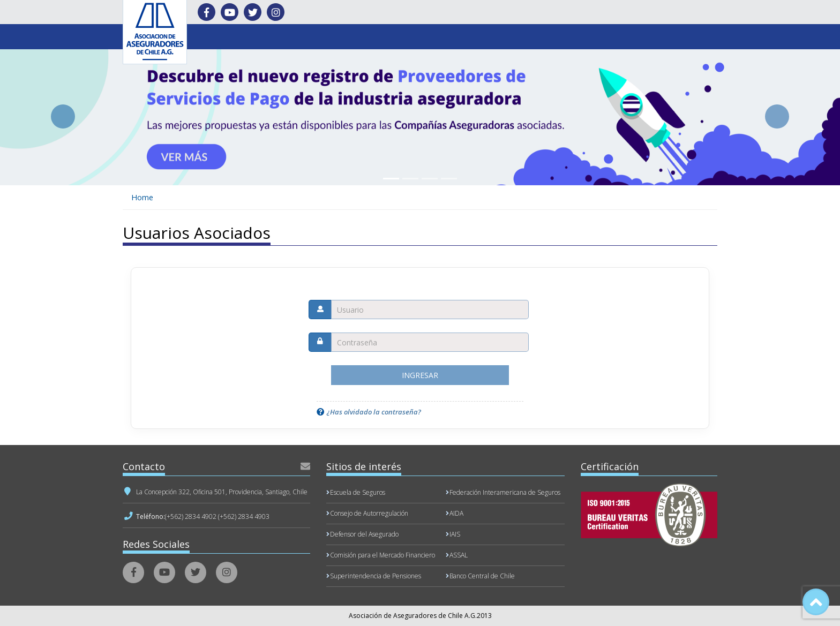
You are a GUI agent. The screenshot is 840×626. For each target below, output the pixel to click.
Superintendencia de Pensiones (376, 576)
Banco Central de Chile (482, 576)
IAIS (455, 534)
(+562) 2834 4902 (191, 516)
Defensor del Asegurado (364, 534)
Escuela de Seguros (358, 492)
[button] (63, 117)
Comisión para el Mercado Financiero (382, 555)
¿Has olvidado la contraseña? (374, 412)
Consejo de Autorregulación (369, 513)
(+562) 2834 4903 (244, 516)
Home (142, 197)
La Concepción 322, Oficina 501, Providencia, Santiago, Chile (222, 492)
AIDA (456, 513)
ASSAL (459, 555)
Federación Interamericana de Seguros (505, 492)
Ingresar (420, 375)
